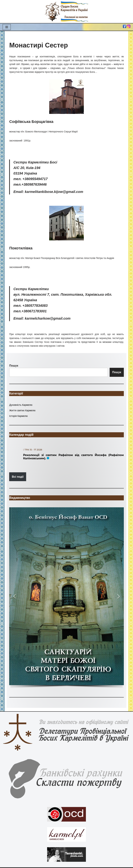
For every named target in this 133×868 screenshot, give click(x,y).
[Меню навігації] (7, 27)
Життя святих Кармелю (22, 410)
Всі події (18, 477)
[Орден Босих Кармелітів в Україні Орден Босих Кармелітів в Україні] (66, 12)
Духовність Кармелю (21, 405)
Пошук (117, 372)
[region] (66, 599)
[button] (66, 596)
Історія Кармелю (18, 416)
